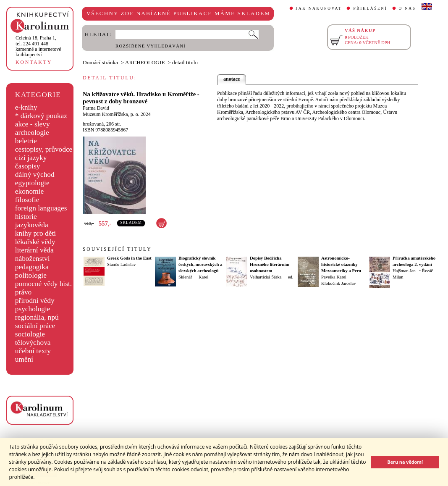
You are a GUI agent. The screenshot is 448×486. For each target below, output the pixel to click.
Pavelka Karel (334, 277)
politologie (31, 275)
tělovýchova (33, 343)
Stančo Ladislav (121, 264)
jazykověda (32, 225)
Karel (204, 277)
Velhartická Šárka (266, 277)
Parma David (96, 108)
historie (26, 217)
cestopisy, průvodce (44, 149)
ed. (291, 277)
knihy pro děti (35, 233)
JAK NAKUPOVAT (319, 8)
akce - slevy (33, 124)
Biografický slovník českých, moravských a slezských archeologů (200, 264)
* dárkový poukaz (41, 116)
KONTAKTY (34, 62)
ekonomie (29, 191)
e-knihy (26, 107)
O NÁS (407, 8)
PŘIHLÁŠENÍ (370, 8)
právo (23, 292)
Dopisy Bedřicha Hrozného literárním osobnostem (270, 264)
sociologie (30, 334)
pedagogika (32, 267)
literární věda (34, 250)
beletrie (26, 141)
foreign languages (41, 208)
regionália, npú (37, 317)
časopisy (28, 166)
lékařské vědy (35, 242)
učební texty (33, 351)
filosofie (27, 200)
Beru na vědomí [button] (405, 462)
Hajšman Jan (404, 271)
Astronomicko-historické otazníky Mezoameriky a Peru (341, 264)
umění (24, 359)
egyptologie (32, 183)
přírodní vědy (35, 301)
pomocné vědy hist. (43, 284)
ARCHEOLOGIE (145, 62)
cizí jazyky (31, 158)
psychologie (33, 309)
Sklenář (185, 277)
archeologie (32, 133)
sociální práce (35, 326)
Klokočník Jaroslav (339, 283)
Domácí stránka (100, 62)
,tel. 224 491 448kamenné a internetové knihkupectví (38, 46)
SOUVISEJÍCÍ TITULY (117, 249)
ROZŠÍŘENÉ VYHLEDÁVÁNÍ (151, 46)
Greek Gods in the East (129, 258)
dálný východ (35, 175)
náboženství (33, 259)
